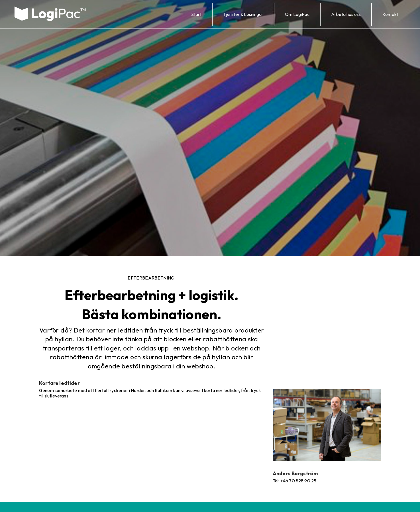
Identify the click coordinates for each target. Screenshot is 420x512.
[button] (243, 14)
